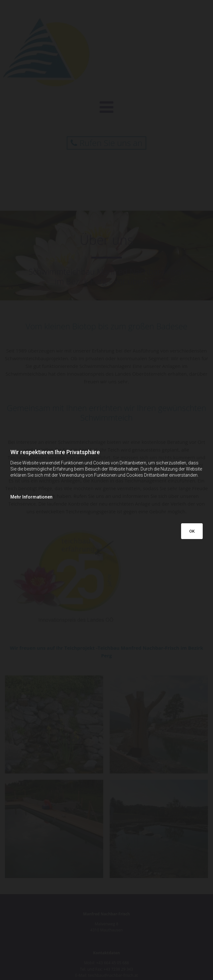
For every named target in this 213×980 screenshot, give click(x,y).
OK (192, 531)
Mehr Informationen (31, 497)
